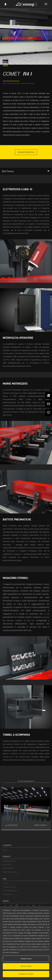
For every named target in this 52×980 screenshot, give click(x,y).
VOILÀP (5, 850)
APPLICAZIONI (7, 865)
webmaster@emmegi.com (10, 891)
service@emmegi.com (9, 887)
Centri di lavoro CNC (28, 84)
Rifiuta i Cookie (26, 966)
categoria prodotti (14, 84)
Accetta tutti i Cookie (26, 974)
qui (18, 952)
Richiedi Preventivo (26, 152)
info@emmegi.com (8, 894)
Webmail (5, 883)
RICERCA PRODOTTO (9, 868)
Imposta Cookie (26, 959)
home (5, 84)
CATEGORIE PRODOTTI (9, 861)
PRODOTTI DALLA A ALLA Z (10, 872)
